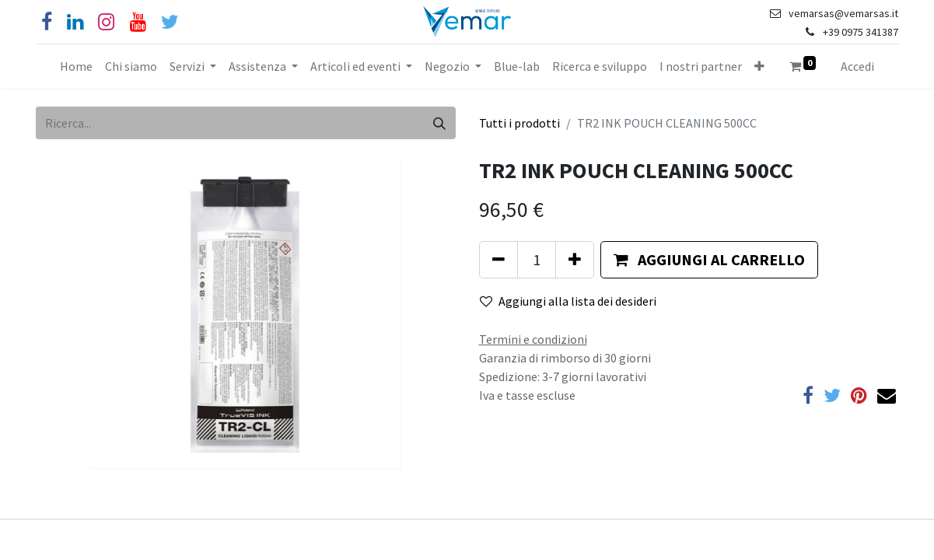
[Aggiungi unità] (575, 260)
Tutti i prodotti (519, 123)
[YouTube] (138, 22)
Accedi (857, 66)
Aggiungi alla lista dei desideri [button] (568, 301)
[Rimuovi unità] (498, 260)
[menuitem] (76, 66)
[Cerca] (439, 123)
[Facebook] (47, 22)
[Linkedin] (75, 22)
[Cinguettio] (170, 22)
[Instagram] (106, 22)
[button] (759, 66)
